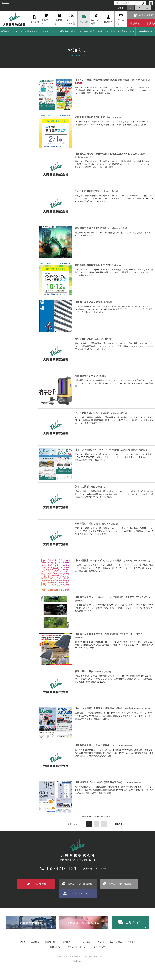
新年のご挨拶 (82, 487)
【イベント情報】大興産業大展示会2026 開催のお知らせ (104, 80)
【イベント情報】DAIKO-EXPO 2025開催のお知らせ (103, 450)
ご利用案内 (66, 942)
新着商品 (108, 302)
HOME (22, 942)
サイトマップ (99, 947)
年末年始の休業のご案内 (88, 191)
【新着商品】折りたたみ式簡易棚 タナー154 (99, 745)
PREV (74, 824)
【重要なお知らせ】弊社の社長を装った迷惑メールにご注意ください (111, 154)
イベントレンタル (48, 31)
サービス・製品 (83, 942)
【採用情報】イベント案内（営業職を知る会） (99, 782)
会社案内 (35, 942)
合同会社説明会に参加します (90, 117)
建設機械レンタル (10, 31)
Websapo (77, 961)
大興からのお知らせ (143, 80)
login (151, 3)
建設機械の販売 (68, 31)
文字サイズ (121, 8)
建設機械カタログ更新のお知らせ (92, 228)
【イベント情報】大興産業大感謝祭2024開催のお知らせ (104, 708)
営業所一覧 (50, 942)
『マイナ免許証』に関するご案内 (92, 413)
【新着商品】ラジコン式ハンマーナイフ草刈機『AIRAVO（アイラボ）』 (113, 597)
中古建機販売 (145, 31)
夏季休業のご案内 (84, 339)
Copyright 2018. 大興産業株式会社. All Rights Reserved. (77, 956)
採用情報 (132, 942)
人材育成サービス (126, 31)
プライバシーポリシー (78, 947)
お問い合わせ (56, 947)
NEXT (119, 824)
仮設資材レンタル (29, 31)
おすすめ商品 (116, 942)
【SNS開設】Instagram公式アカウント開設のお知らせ (104, 561)
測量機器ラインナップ (86, 376)
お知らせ (100, 942)
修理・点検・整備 (106, 31)
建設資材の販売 (87, 31)
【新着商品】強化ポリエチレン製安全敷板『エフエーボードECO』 (110, 634)
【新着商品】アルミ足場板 (89, 302)
